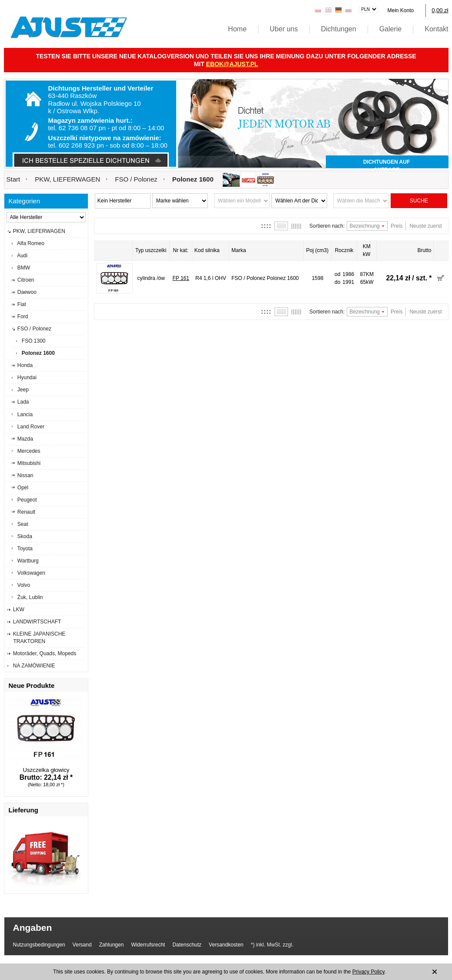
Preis (397, 226)
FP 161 (181, 278)
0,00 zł (440, 10)
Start (13, 179)
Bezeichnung (364, 226)
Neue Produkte (32, 685)
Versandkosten (226, 945)
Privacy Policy (368, 972)
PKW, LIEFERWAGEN (67, 179)
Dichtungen (339, 29)
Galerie (391, 29)
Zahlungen (112, 945)
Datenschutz (187, 945)
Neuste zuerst (425, 226)
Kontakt (436, 29)
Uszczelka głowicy (46, 770)
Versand (82, 945)
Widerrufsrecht (148, 945)
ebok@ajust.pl (232, 64)
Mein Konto (400, 10)
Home (237, 29)
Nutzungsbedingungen (39, 945)
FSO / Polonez (136, 179)
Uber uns (284, 29)
